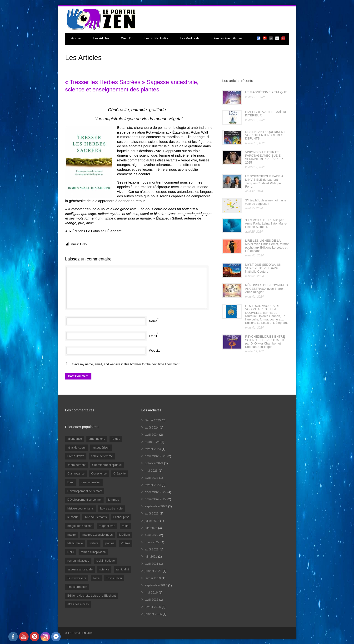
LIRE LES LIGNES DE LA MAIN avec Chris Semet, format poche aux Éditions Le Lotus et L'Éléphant (267, 246)
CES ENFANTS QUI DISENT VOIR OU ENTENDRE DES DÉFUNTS (265, 135)
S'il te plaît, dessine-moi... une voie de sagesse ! (266, 202)
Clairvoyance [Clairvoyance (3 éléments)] (76, 474)
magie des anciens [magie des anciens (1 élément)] (80, 526)
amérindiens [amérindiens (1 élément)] (97, 439)
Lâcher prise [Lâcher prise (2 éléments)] (121, 517)
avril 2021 (152, 564)
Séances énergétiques (227, 38)
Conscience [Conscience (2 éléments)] (99, 474)
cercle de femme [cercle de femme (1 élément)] (102, 456)
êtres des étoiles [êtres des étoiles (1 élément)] (78, 604)
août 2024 (152, 427)
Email (153, 336)
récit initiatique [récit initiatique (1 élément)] (105, 561)
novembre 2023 (156, 456)
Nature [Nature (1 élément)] (94, 543)
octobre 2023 (154, 463)
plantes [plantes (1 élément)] (110, 543)
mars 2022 (152, 542)
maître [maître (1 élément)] (72, 535)
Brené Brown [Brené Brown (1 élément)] (76, 456)
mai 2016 (151, 592)
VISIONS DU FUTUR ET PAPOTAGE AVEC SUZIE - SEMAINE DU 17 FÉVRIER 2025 (264, 157)
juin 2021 (151, 557)
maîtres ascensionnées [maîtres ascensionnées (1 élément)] (97, 535)
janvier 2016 (153, 614)
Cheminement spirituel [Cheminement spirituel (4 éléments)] (107, 465)
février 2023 (153, 485)
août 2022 (152, 513)
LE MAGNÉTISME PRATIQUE (266, 92)
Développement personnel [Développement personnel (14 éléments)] (84, 500)
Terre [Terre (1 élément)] (96, 578)
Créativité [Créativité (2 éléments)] (120, 474)
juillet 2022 (152, 521)
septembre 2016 (156, 585)
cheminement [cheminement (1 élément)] (76, 465)
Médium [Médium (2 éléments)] (125, 535)
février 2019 (153, 578)
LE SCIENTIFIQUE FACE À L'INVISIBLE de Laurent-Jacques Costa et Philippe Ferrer (264, 181)
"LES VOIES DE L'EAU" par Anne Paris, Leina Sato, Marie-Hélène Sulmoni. (266, 224)
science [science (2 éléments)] (104, 569)
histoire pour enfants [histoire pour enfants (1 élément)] (80, 509)
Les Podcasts (190, 38)
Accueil (76, 38)
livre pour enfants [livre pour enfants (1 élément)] (96, 517)
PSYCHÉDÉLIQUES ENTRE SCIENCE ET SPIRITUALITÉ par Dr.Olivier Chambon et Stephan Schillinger (265, 342)
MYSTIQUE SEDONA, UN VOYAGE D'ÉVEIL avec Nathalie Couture (263, 268)
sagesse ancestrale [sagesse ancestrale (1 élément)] (80, 569)
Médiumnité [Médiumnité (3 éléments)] (75, 543)
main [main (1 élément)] (125, 526)
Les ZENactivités (156, 38)
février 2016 (153, 607)
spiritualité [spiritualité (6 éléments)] (122, 569)
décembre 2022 (156, 492)
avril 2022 (152, 535)
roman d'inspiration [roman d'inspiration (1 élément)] (93, 552)
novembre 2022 (156, 499)
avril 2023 (152, 478)
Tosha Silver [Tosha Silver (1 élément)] (114, 578)
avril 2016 (152, 600)
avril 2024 (152, 435)
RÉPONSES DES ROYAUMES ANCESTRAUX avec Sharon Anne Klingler (267, 289)
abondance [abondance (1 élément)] (75, 439)
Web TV (127, 38)
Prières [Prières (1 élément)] (126, 543)
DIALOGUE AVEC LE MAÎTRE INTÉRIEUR (266, 114)
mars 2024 (152, 442)
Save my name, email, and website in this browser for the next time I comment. (126, 364)
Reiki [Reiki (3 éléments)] (71, 552)
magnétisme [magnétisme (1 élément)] (107, 526)
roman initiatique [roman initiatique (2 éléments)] (78, 561)
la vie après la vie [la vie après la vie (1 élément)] (111, 509)
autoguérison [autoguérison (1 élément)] (101, 448)
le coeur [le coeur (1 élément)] (73, 517)
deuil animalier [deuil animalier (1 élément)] (91, 482)
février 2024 (153, 449)
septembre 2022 (156, 506)
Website (155, 351)
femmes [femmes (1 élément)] (113, 500)
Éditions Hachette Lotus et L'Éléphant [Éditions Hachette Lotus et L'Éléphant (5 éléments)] (92, 596)
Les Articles (101, 38)
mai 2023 (151, 471)
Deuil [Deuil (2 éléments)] (71, 482)
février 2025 (153, 420)
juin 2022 (151, 528)
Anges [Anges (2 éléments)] (116, 439)
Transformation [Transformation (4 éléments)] (77, 587)
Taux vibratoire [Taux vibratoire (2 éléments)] (77, 578)
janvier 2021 (153, 571)
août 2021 (152, 549)
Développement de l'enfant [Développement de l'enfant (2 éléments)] (85, 491)
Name (153, 321)
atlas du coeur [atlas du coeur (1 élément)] (77, 448)
